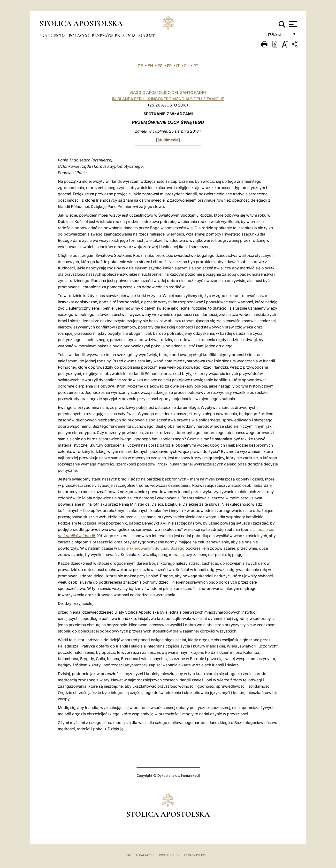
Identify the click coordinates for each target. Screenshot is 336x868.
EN (150, 66)
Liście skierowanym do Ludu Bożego (151, 548)
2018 (132, 36)
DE (140, 66)
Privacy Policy (195, 855)
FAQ (129, 855)
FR (169, 66)
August (146, 36)
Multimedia (168, 140)
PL (187, 66)
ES (160, 66)
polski (279, 36)
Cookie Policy (169, 855)
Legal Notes (145, 855)
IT (178, 66)
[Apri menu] (292, 24)
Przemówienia (109, 36)
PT (196, 66)
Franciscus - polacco (65, 36)
